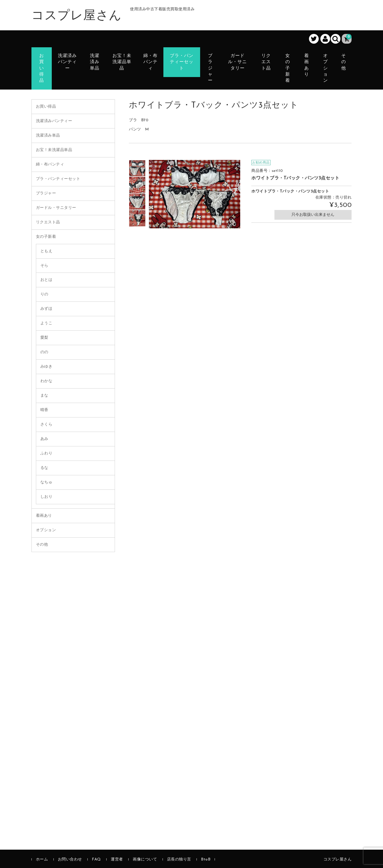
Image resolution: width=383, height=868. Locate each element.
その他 (344, 62)
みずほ (46, 309)
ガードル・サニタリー (237, 62)
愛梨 (44, 338)
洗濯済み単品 (95, 62)
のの (44, 352)
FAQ (96, 860)
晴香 (44, 410)
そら (44, 266)
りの (44, 294)
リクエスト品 (266, 62)
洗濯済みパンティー (67, 62)
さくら (46, 425)
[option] (137, 168)
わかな (46, 381)
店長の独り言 (179, 860)
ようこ (46, 323)
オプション (326, 68)
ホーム (42, 860)
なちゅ (46, 482)
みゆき (46, 367)
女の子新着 (288, 68)
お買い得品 (42, 68)
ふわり (46, 453)
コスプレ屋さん (77, 16)
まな (44, 396)
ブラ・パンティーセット (182, 62)
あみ (44, 439)
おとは (46, 280)
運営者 (117, 860)
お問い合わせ (70, 860)
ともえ (46, 251)
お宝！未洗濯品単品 (122, 62)
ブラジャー (210, 68)
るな (44, 468)
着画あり (307, 65)
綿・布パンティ (150, 62)
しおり (46, 497)
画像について (145, 860)
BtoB (206, 860)
